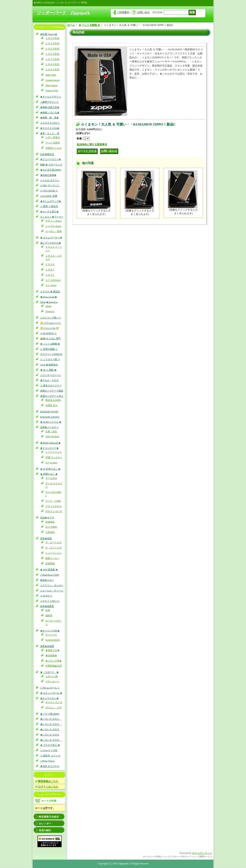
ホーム (71, 25)
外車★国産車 (47, 606)
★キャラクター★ (49, 698)
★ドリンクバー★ (49, 448)
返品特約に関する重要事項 (92, 144)
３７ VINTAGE (53, 280)
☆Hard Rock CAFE (50, 575)
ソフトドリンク (54, 452)
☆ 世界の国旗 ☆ (49, 349)
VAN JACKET (52, 436)
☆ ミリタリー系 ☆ (50, 359)
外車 (48, 610)
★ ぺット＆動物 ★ (50, 344)
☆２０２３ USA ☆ (50, 123)
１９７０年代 (52, 59)
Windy (49, 306)
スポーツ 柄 (52, 676)
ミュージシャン (54, 553)
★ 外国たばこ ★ (49, 474)
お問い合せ (143, 12)
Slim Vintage (52, 85)
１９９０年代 (52, 70)
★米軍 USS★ (52, 650)
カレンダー (45, 824)
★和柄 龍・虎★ (49, 118)
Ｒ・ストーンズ (54, 548)
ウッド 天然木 (53, 143)
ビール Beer (51, 463)
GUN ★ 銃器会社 (49, 365)
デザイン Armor (53, 221)
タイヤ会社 (51, 527)
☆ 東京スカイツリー (51, 385)
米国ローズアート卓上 (52, 396)
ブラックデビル (54, 506)
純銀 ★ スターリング (51, 165)
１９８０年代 (52, 64)
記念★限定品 (47, 154)
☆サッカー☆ (52, 681)
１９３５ (50, 264)
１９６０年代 (52, 54)
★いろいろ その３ (50, 729)
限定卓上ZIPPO (53, 400)
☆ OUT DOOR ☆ (49, 191)
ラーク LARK (53, 501)
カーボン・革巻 (54, 231)
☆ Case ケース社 (49, 750)
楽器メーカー (52, 558)
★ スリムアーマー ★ (51, 238)
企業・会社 (51, 431)
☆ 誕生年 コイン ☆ (50, 756)
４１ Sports (51, 285)
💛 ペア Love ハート (51, 323)
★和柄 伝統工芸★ (50, 107)
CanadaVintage (52, 80)
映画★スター (47, 580)
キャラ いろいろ (54, 702)
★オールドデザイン (51, 97)
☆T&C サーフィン (50, 185)
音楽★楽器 (46, 538)
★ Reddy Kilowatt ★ (50, 443)
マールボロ (51, 478)
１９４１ (50, 275)
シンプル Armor (53, 226)
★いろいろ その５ (51, 740)
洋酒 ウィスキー (54, 457)
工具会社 (50, 532)
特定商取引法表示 (49, 817)
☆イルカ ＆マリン (50, 180)
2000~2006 (51, 75)
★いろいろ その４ (50, 735)
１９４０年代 (52, 43)
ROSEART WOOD (49, 412)
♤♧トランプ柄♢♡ (51, 318)
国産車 (49, 615)
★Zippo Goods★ (49, 297)
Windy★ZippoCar (49, 302)
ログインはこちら (48, 787)
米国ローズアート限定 (52, 391)
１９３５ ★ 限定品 (50, 292)
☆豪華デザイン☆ (49, 102)
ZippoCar (50, 311)
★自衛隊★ (51, 655)
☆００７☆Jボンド (50, 601)
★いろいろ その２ (51, 724)
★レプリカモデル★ (51, 243)
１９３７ (50, 270)
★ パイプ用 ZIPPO (50, 714)
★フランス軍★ (54, 661)
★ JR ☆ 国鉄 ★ (48, 370)
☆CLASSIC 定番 (49, 196)
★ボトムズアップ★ (51, 201)
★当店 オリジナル (50, 766)
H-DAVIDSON (53, 640)
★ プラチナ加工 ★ (50, 745)
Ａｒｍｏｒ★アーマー (52, 217)
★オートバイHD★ (50, 631)
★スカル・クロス (49, 380)
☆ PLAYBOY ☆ (48, 333)
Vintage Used (52, 90)
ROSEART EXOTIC (50, 417)
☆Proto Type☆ (48, 761)
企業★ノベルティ (49, 427)
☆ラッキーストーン (51, 375)
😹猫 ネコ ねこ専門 (50, 338)
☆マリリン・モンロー (52, 585)
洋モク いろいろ (54, 511)
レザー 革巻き (53, 137)
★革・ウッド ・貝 (50, 133)
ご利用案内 (123, 12)
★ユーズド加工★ (49, 211)
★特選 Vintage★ (49, 34)
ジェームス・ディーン (52, 591)
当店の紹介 (45, 830)
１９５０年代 (52, 49)
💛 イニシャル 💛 (50, 328)
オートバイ (51, 635)
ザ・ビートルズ (54, 542)
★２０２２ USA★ (50, 128)
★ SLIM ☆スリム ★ (51, 422)
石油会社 (50, 522)
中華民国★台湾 (54, 666)
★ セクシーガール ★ (51, 693)
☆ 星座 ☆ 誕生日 (49, 206)
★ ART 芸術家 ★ (49, 570)
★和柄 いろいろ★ (50, 112)
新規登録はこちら (48, 781)
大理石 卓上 (52, 405)
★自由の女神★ (48, 175)
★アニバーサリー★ (51, 159)
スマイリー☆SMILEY (51, 354)
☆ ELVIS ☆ (46, 596)
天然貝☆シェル (54, 148)
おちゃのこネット (202, 853)
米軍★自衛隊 (47, 646)
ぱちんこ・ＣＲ (54, 708)
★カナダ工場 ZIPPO (51, 170)
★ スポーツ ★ (49, 672)
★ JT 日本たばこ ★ (50, 469)
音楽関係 (50, 563)
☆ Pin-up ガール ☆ (50, 688)
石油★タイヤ (47, 518)
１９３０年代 (52, 38)
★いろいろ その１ (51, 719)
